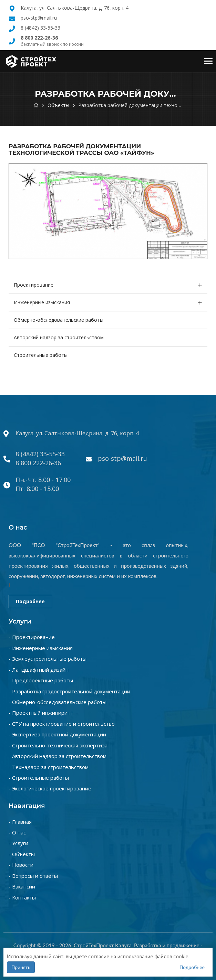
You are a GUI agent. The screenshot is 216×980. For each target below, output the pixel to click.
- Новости (21, 865)
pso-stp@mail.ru (39, 18)
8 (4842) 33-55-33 (40, 28)
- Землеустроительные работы (48, 659)
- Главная (20, 822)
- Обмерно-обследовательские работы (58, 702)
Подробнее (30, 601)
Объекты (58, 105)
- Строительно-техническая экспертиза (58, 745)
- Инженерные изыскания (41, 648)
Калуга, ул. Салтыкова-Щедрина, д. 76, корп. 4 (75, 8)
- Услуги (18, 843)
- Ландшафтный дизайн (39, 670)
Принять (21, 967)
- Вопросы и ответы (33, 876)
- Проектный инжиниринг (41, 713)
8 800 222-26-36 (38, 463)
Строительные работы (41, 355)
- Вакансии (22, 886)
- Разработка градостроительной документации (69, 691)
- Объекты (22, 854)
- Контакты (22, 897)
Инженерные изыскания (42, 302)
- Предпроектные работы (41, 680)
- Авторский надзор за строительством (58, 756)
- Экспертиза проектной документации (57, 734)
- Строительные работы (39, 778)
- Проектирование (32, 637)
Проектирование (34, 285)
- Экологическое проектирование (50, 788)
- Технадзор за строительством (49, 767)
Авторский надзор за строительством (59, 337)
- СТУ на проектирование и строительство (62, 724)
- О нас (17, 832)
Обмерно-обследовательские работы (59, 320)
